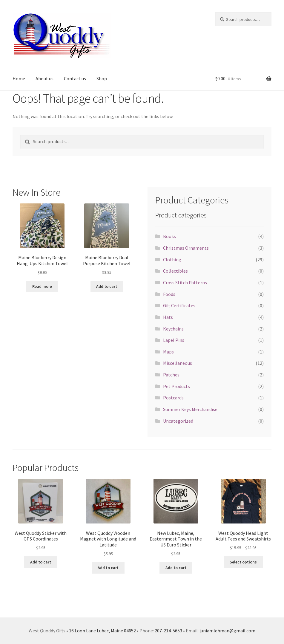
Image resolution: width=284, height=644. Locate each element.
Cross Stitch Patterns (185, 282)
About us (44, 78)
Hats (168, 317)
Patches (171, 375)
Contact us (75, 78)
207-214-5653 (168, 631)
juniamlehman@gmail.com (227, 631)
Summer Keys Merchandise (190, 409)
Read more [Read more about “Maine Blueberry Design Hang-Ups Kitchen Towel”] (42, 286)
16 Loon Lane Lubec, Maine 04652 (102, 631)
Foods (169, 294)
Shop (102, 78)
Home (19, 78)
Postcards (173, 398)
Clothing (172, 260)
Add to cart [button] (107, 286)
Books (169, 236)
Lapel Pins (174, 340)
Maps (168, 352)
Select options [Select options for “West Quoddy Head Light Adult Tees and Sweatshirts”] (243, 562)
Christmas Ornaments (186, 248)
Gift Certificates (179, 305)
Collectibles (175, 271)
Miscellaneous (178, 363)
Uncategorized (178, 421)
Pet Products (176, 386)
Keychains (173, 329)
